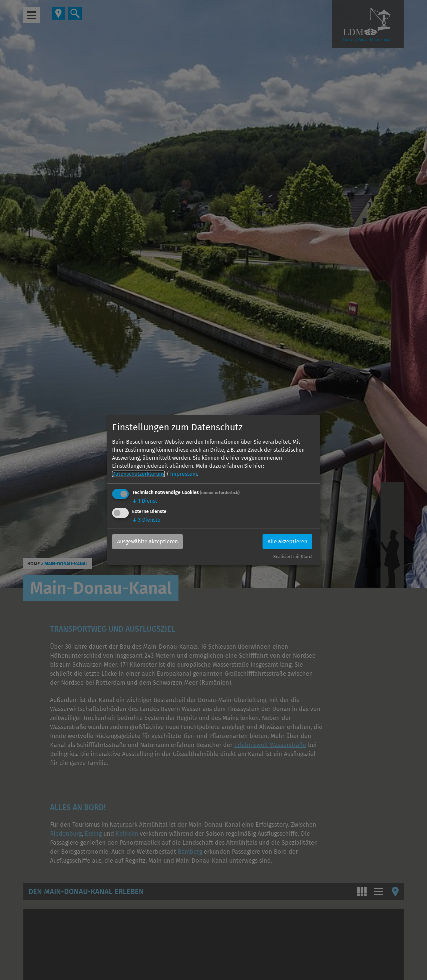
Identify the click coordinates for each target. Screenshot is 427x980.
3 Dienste (146, 520)
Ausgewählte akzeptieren (147, 541)
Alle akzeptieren (287, 541)
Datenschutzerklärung (138, 474)
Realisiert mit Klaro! (293, 556)
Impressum (184, 474)
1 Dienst (145, 501)
